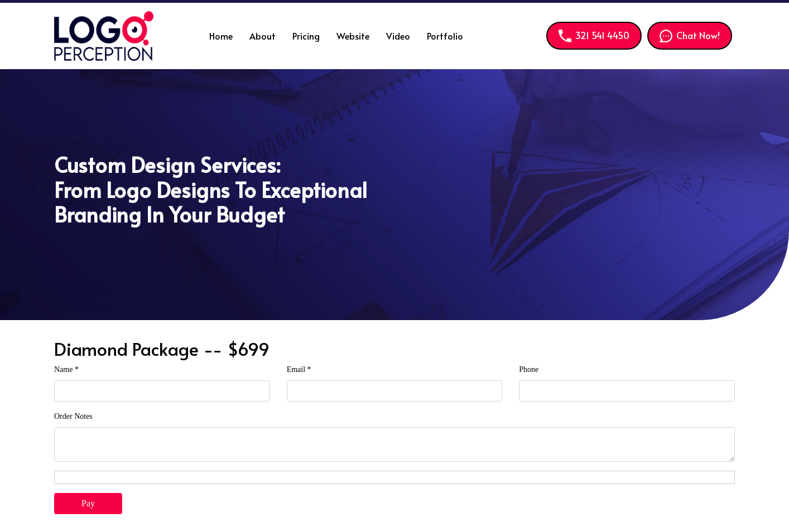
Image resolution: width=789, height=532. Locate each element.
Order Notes (73, 416)
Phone (529, 369)
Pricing (306, 36)
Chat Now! (690, 35)
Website (353, 36)
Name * (66, 369)
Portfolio (445, 36)
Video (398, 36)
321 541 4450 (594, 35)
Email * (299, 369)
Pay (88, 503)
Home (221, 36)
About (263, 36)
